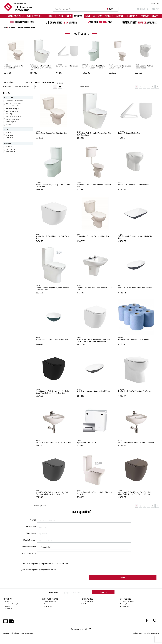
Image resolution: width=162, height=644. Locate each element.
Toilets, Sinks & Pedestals (21, 87)
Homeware (144, 16)
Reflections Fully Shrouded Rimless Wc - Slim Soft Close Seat (41, 68)
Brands (155, 16)
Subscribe (103, 592)
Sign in (153, 3)
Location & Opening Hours (12, 604)
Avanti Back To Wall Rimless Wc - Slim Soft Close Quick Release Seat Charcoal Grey (52, 493)
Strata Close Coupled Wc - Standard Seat (14, 67)
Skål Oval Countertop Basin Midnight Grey (94, 391)
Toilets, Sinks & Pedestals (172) (15, 101)
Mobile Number (30, 540)
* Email (33, 520)
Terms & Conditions (127, 602)
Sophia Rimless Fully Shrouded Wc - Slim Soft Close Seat (94, 493)
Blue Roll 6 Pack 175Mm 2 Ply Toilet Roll (134, 339)
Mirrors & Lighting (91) (12, 106)
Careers (7, 606)
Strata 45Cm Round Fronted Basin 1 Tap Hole (53, 442)
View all (87, 87)
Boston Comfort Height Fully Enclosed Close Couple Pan (94, 67)
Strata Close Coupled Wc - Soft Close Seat (93, 236)
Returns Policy (47, 606)
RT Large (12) (10, 135)
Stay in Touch (53, 592)
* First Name (31, 527)
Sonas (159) (9, 138)
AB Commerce (154, 633)
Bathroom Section (29, 547)
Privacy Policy (125, 604)
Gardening (120, 16)
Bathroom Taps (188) (12, 111)
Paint (88, 16)
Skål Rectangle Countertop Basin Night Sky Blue (135, 237)
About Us (7, 602)
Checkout (155, 9)
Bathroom (78, 16)
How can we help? (29, 554)
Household (132, 16)
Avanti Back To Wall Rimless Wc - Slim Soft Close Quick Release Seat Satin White (93, 340)
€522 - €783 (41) (11, 152)
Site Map (85, 604)
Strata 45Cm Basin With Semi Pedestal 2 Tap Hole (94, 289)
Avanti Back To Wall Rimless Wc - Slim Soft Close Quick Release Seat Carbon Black (52, 392)
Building (59, 16)
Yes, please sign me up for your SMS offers (39, 570)
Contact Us (8, 608)
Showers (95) (10, 124)
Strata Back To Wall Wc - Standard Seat (144, 67)
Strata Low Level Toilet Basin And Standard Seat (120, 67)
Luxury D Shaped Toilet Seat (67, 66)
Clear (29, 83)
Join (158, 3)
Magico (140, 633)
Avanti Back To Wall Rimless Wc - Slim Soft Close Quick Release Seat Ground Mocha (135, 493)
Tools (68, 16)
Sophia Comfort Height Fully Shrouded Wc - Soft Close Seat (53, 289)
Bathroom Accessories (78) (14, 117)
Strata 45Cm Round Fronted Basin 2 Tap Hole (136, 442)
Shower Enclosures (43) (13, 119)
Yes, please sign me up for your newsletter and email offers (46, 564)
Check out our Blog (88, 602)
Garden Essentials (35, 16)
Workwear (98, 16)
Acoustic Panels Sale (15, 16)
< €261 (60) (9, 147)
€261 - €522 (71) (11, 149)
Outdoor (109, 16)
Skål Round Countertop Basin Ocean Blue (52, 339)
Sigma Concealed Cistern (87, 442)
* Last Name (31, 533)
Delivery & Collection (49, 602)
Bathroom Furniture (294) (13, 103)
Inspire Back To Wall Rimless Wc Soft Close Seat (52, 237)
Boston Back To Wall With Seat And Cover (135, 391)
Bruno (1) (9, 132)
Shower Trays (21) (11, 122)
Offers (49, 16)
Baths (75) (9, 114)
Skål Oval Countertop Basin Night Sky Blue (135, 288)
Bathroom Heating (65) (13, 109)
